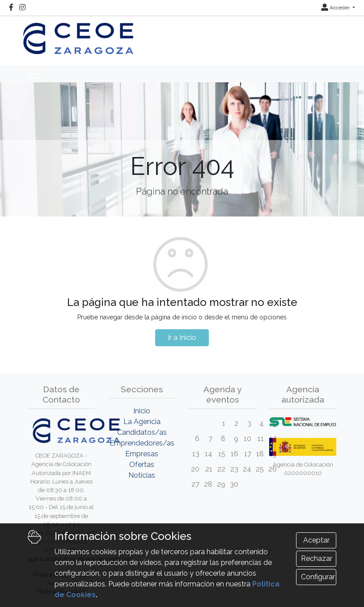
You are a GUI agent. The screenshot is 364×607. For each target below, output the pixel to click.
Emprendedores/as (142, 443)
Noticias (142, 475)
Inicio (142, 411)
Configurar (318, 577)
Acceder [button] (336, 8)
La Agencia (142, 422)
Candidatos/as (142, 432)
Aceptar (316, 540)
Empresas (142, 454)
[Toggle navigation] (33, 74)
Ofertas (142, 465)
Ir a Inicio (182, 337)
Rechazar (317, 558)
